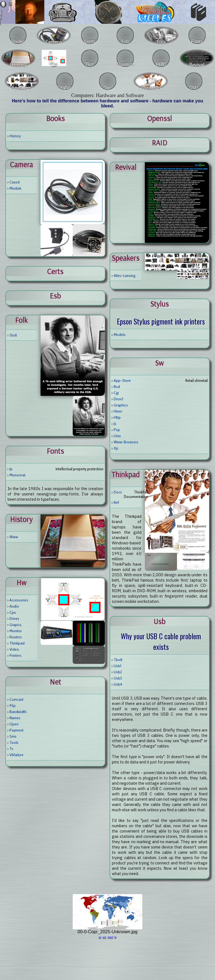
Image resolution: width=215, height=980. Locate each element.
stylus (160, 304)
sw (160, 363)
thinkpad (126, 474)
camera (22, 164)
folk (21, 320)
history (21, 519)
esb (55, 296)
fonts (55, 451)
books (55, 118)
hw (22, 582)
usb (160, 621)
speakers (126, 258)
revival (126, 167)
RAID (160, 143)
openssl (160, 118)
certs (55, 271)
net (55, 682)
